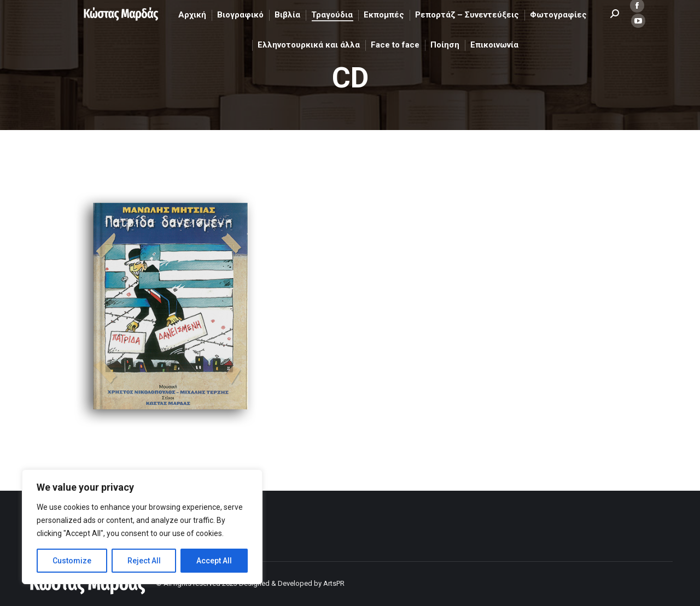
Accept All (214, 561)
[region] (142, 527)
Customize (72, 561)
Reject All (144, 561)
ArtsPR (334, 583)
